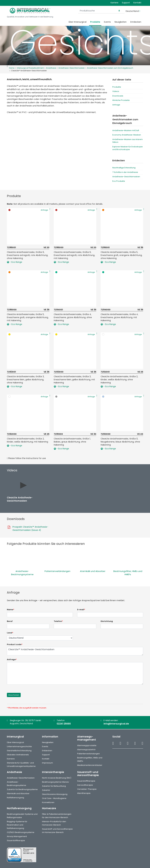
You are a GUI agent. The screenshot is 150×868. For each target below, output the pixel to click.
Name (11, 610)
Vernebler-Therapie (87, 789)
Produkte (95, 22)
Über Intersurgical (77, 22)
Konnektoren (48, 802)
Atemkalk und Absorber (93, 571)
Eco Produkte (119, 181)
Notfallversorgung (15, 798)
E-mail (81, 610)
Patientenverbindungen (57, 571)
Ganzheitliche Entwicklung (19, 751)
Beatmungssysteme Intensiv (55, 782)
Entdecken (136, 22)
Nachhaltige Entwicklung (124, 168)
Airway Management (17, 836)
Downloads (118, 96)
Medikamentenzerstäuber (90, 765)
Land (10, 633)
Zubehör (46, 790)
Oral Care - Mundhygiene (54, 798)
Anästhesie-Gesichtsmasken (126, 177)
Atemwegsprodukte (87, 745)
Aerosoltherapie (85, 785)
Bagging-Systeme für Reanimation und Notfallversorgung (17, 825)
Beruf (10, 621)
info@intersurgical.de (116, 724)
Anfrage (116, 105)
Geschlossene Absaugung (55, 794)
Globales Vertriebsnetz (18, 755)
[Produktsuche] (106, 11)
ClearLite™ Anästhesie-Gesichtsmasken (75, 651)
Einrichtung (107, 621)
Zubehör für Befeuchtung (54, 786)
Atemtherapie (84, 793)
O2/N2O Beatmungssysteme (21, 832)
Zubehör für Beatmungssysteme (22, 789)
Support (126, 3)
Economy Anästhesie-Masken (127, 135)
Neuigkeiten (121, 22)
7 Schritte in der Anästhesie (125, 172)
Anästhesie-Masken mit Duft (126, 130)
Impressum (47, 763)
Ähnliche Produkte (121, 100)
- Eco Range (15, 262)
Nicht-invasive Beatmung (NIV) (57, 778)
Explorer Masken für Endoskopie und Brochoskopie (128, 148)
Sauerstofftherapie (86, 781)
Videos (116, 91)
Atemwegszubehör (86, 750)
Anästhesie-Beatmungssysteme (22, 573)
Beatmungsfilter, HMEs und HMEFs (128, 573)
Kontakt (137, 3)
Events (107, 22)
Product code (15, 644)
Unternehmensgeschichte (19, 746)
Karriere (114, 3)
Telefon (58, 621)
